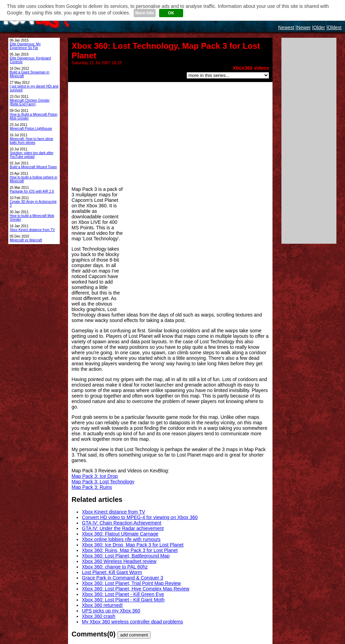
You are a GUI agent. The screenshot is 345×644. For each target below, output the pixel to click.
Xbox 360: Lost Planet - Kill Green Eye (123, 594)
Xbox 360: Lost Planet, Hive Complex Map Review (136, 589)
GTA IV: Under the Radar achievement (123, 528)
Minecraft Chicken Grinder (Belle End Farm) (30, 102)
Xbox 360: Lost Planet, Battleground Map (126, 556)
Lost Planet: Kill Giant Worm (112, 572)
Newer (304, 27)
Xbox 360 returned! (102, 605)
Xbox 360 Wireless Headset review (119, 561)
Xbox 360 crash (98, 616)
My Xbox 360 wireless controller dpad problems (132, 622)
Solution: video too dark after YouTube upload (31, 155)
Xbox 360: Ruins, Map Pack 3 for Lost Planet (130, 550)
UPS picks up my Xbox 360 (111, 611)
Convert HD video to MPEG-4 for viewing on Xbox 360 (140, 517)
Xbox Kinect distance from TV (113, 512)
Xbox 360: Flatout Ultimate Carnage (120, 534)
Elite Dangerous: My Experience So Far (25, 46)
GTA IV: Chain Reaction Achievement (121, 523)
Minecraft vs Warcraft (26, 240)
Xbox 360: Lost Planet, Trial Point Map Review (131, 583)
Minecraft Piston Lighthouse (31, 129)
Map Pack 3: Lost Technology (103, 482)
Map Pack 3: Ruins (92, 487)
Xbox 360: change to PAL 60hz (115, 567)
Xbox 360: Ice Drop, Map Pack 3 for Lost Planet (133, 545)
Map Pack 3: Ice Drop (95, 476)
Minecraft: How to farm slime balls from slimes (31, 141)
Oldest (335, 27)
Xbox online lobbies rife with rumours (121, 539)
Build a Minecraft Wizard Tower (33, 167)
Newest (286, 27)
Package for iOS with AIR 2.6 (32, 191)
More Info (145, 13)
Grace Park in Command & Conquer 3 (123, 578)
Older (319, 27)
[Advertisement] (170, 134)
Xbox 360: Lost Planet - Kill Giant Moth (123, 600)
